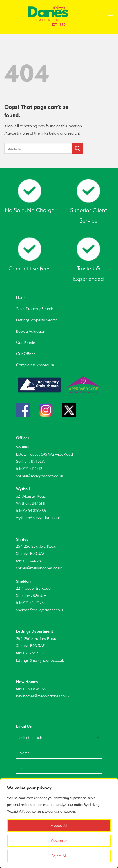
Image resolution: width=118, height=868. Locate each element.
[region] (59, 823)
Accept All (59, 825)
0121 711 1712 (32, 469)
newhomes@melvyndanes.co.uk (43, 696)
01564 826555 (34, 511)
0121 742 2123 (33, 603)
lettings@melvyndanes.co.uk (40, 660)
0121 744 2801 (33, 561)
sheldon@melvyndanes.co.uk (40, 610)
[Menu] (110, 17)
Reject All (59, 856)
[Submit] (78, 148)
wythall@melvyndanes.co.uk (40, 518)
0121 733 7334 (33, 653)
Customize (59, 841)
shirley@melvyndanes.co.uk (39, 568)
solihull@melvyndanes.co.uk (40, 476)
